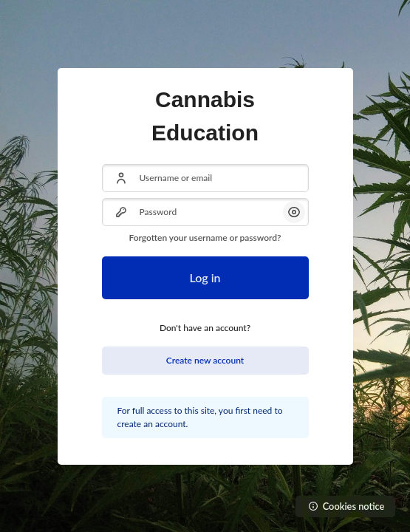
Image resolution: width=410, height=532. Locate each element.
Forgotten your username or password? (205, 238)
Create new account (205, 360)
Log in (205, 277)
